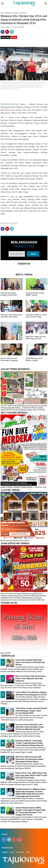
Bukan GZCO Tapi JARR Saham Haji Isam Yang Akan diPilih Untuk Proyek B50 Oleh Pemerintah (31, 775)
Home (2, 13)
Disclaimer (20, 852)
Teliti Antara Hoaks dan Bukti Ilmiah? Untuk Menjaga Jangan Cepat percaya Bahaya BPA (31, 711)
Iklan (28, 852)
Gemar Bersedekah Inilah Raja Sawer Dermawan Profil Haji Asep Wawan (30, 662)
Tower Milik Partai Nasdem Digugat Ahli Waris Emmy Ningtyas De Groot (31, 693)
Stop (14, 37)
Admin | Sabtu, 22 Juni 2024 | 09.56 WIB (12, 27)
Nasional (16, 13)
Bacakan (6, 37)
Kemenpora (9, 13)
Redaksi (5, 852)
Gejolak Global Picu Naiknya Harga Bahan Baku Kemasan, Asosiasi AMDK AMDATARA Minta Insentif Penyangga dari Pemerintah (30, 793)
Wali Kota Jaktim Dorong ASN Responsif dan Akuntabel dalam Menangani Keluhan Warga (29, 759)
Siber (12, 852)
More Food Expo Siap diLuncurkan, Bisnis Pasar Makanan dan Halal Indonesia (31, 678)
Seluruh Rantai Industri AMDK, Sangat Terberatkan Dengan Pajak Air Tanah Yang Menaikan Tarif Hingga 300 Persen (30, 811)
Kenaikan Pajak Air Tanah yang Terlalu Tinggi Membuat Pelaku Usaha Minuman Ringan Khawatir (36, 318)
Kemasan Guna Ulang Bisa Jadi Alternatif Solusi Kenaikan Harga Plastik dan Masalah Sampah (11, 318)
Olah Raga (23, 13)
